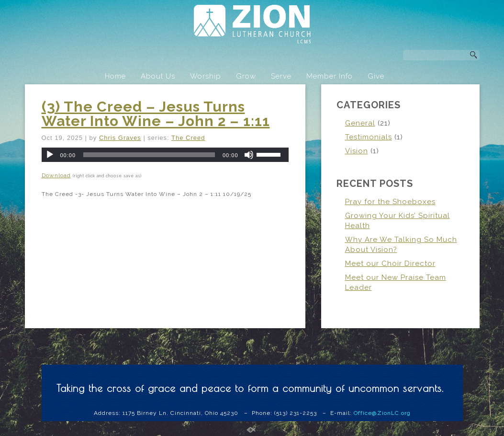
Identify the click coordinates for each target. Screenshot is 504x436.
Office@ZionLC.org (382, 413)
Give (376, 76)
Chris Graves (120, 138)
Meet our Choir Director (390, 264)
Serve (281, 76)
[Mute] (249, 155)
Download (56, 175)
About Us (158, 76)
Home (115, 76)
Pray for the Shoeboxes (390, 202)
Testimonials (369, 137)
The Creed (188, 138)
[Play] (50, 155)
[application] (165, 155)
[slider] (149, 155)
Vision (357, 151)
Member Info (330, 76)
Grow (246, 76)
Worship (206, 76)
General (360, 123)
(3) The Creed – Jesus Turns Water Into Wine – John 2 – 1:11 (156, 114)
